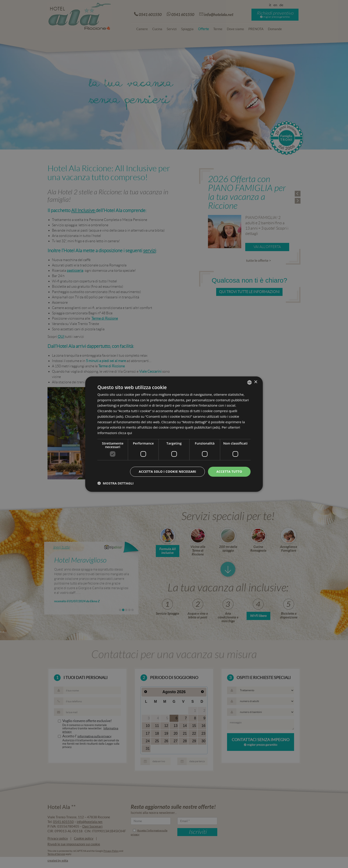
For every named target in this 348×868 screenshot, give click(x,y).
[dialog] (174, 434)
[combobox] (249, 382)
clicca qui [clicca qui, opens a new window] (125, 433)
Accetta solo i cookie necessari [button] (167, 471)
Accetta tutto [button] (229, 471)
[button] (116, 483)
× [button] (256, 382)
